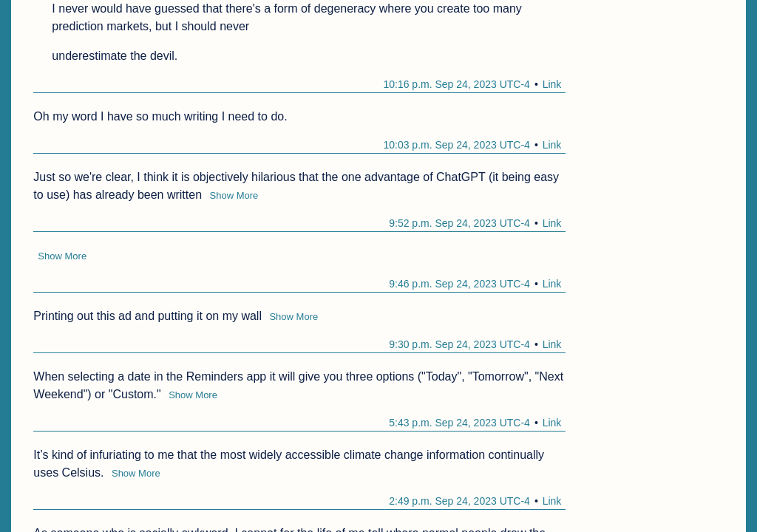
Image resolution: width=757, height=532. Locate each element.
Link (552, 84)
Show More (234, 195)
